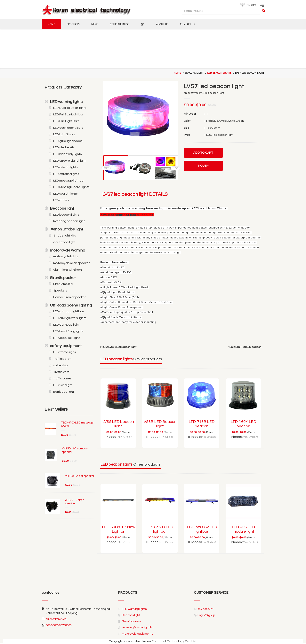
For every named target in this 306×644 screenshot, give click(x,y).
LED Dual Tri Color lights (70, 108)
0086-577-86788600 (59, 625)
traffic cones (62, 378)
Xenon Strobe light (67, 229)
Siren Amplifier (63, 284)
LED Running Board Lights (71, 187)
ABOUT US (162, 24)
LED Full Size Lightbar (68, 114)
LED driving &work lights (70, 318)
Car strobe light (64, 242)
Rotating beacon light (69, 221)
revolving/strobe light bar (138, 628)
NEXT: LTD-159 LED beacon (244, 347)
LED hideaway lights (68, 154)
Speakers (60, 291)
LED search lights (65, 194)
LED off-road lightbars (69, 311)
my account (205, 609)
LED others (61, 200)
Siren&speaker (63, 278)
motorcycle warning (68, 250)
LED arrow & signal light (70, 161)
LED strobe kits (64, 147)
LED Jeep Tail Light (67, 338)
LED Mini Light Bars (66, 121)
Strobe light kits (65, 236)
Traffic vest (61, 372)
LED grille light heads (68, 141)
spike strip (61, 365)
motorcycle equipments (137, 634)
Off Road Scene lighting (71, 305)
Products (73, 24)
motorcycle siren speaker (71, 263)
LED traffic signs (65, 352)
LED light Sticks (64, 134)
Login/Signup (206, 615)
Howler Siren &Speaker (69, 297)
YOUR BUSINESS (120, 24)
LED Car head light (66, 325)
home (177, 73)
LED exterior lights (66, 174)
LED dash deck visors (68, 128)
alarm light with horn (68, 270)
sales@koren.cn (56, 619)
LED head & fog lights (68, 331)
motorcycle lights (66, 256)
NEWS (95, 24)
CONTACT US (188, 24)
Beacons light (62, 208)
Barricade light (64, 392)
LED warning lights (66, 102)
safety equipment (66, 346)
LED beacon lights (219, 73)
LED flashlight (63, 385)
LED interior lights (66, 167)
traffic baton (62, 359)
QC (143, 24)
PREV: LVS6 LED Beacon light (118, 347)
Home (51, 24)
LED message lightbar (69, 181)
